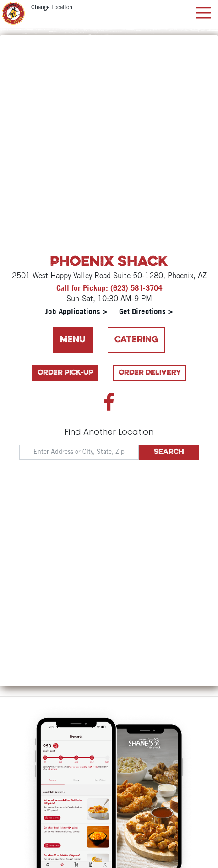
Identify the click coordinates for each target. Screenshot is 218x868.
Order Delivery (150, 373)
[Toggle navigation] (203, 13)
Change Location (52, 8)
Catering (136, 340)
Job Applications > (76, 311)
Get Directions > (146, 311)
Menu (73, 340)
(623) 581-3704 (136, 288)
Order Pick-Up (65, 373)
